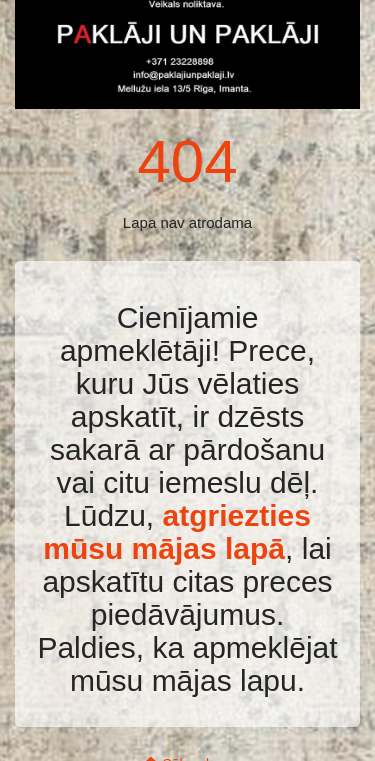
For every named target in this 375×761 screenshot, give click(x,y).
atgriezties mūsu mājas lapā (177, 532)
